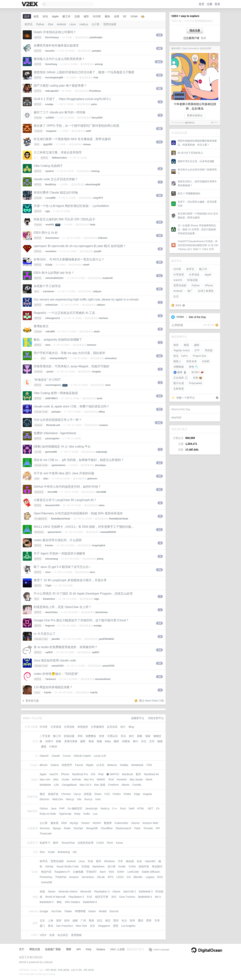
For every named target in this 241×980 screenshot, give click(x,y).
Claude (38, 118)
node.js (84, 24)
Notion (92, 911)
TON (149, 765)
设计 (123, 727)
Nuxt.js (88, 799)
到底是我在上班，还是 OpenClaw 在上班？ (63, 607)
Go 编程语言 (41, 519)
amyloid (176, 417)
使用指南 (76, 935)
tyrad (99, 398)
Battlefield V (47, 902)
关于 (22, 949)
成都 (75, 921)
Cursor (67, 756)
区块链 (86, 866)
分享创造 (194, 275)
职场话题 (192, 280)
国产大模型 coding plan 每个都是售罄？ (60, 86)
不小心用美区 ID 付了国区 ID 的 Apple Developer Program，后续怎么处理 (83, 594)
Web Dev (58, 799)
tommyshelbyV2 (58, 358)
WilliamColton (59, 158)
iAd (75, 852)
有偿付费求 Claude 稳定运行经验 (56, 193)
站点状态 (63, 935)
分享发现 (179, 275)
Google (44, 911)
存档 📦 (197, 378)
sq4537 (49, 652)
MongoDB (92, 828)
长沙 (124, 921)
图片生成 (179, 383)
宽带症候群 (180, 285)
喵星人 (177, 361)
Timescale (46, 834)
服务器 (55, 823)
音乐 (123, 736)
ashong (99, 64)
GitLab (101, 877)
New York (81, 926)
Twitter (68, 911)
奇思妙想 (83, 727)
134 (159, 423)
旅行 (132, 736)
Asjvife (47, 692)
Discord (114, 911)
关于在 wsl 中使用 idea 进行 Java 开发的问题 (64, 473)
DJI (129, 877)
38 (159, 129)
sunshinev (51, 251)
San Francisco (64, 926)
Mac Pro (89, 779)
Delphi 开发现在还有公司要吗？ (55, 32)
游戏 (42, 892)
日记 (144, 741)
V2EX (43, 935)
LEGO (120, 877)
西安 (116, 921)
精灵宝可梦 (102, 897)
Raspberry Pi (62, 872)
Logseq (150, 877)
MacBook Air (152, 774)
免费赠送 (91, 736)
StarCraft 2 (130, 892)
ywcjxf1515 (58, 666)
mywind (50, 171)
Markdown (99, 866)
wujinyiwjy (102, 452)
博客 (69, 949)
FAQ (89, 949)
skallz (97, 332)
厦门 (42, 926)
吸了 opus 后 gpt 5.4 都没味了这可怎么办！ (63, 567)
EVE (89, 897)
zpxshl (50, 372)
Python (196, 285)
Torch (110, 843)
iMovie (126, 785)
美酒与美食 (71, 741)
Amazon (74, 877)
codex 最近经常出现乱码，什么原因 (58, 540)
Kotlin (87, 814)
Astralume (49, 291)
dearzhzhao (52, 612)
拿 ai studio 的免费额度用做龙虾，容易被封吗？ (66, 647)
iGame (116, 892)
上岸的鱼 (177, 325)
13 (159, 222)
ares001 (50, 225)
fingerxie (50, 626)
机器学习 (45, 843)
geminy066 (51, 452)
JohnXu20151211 (54, 278)
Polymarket (196, 383)
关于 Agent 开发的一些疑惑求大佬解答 (59, 553)
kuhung (95, 171)
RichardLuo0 (53, 425)
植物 (160, 741)
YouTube (56, 911)
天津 (157, 921)
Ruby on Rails (48, 814)
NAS (37, 144)
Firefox (117, 794)
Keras (119, 843)
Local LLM (100, 756)
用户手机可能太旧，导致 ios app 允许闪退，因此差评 (69, 353)
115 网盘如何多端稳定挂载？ (53, 687)
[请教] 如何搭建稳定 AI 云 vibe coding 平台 (62, 447)
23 (159, 396)
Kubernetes (121, 823)
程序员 (190, 269)
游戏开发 (144, 866)
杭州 (67, 921)
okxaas (87, 144)
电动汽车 (46, 872)
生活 (176, 296)
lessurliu (50, 51)
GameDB (47, 882)
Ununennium (52, 238)
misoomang (52, 559)
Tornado (148, 828)
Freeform (113, 785)
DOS (160, 877)
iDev (51, 24)
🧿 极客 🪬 (180, 372)
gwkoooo (92, 479)
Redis (67, 828)
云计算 (95, 24)
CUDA (100, 843)
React (98, 794)
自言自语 (112, 727)
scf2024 (50, 118)
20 (159, 663)
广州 (83, 921)
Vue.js (77, 794)
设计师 (111, 866)
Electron (44, 799)
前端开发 (53, 794)
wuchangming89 (54, 78)
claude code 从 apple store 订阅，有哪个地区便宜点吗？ (72, 406)
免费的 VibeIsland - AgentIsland (55, 433)
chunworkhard (103, 679)
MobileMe (45, 785)
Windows (39, 532)
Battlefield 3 (146, 892)
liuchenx (103, 318)
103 (159, 62)
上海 (51, 921)
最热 (107, 16)
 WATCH (113, 774)
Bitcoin (44, 765)
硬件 (99, 861)
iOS (93, 774)
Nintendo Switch (68, 892)
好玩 (45, 16)
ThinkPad (61, 877)
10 (159, 463)
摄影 (83, 741)
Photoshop (46, 877)
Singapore (104, 926)
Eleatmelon (49, 599)
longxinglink (99, 545)
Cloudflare (107, 828)
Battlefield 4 (145, 897)
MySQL (74, 823)
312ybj (49, 265)
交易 (77, 16)
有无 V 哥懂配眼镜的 (189, 193)
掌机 (59, 902)
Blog (131, 727)
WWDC (101, 779)
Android (178, 291)
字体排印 (91, 872)
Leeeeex (103, 425)
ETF (197, 350)
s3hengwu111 (53, 318)
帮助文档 (35, 949)
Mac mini (45, 779)
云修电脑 (78, 872)
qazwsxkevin (59, 465)
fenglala (96, 372)
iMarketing (64, 852)
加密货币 (67, 765)
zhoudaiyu (100, 465)
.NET (150, 808)
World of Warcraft (55, 897)
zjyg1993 (48, 144)
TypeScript (65, 814)
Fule (96, 78)
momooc (92, 345)
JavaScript (91, 808)
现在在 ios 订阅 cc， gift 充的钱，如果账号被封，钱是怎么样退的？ (79, 460)
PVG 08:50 (64, 970)
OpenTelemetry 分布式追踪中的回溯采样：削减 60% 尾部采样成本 (78, 513)
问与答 (177, 269)
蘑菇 (44, 747)
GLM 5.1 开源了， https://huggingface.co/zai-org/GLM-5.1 (72, 99)
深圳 (59, 921)
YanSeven (51, 679)
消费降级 (179, 367)
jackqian (97, 51)
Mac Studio (136, 779)
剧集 (59, 741)
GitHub (49, 866)
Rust (123, 808)
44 (159, 48)
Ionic (98, 799)
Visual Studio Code (68, 866)
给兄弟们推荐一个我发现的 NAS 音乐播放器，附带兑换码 (72, 139)
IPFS (111, 877)
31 (159, 490)
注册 (209, 4)
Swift (131, 808)
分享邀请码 (97, 727)
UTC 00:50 (51, 970)
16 (159, 236)
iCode (51, 852)
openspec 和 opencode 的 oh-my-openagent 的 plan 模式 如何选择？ (80, 246)
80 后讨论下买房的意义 (190, 153)
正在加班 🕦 (181, 378)
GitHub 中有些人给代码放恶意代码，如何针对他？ (67, 487)
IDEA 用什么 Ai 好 (46, 233)
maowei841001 (108, 532)
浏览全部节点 (156, 718)
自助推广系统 (53, 949)
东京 (92, 926)
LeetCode (133, 872)
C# (158, 808)
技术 (27, 16)
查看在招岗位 (195, 115)
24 (159, 623)
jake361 (56, 639)
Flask (137, 828)
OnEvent (103, 238)
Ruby (77, 814)
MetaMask (137, 765)
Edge (137, 794)
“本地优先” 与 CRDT (47, 380)
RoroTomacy (52, 37)
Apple (208, 275)
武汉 (100, 921)
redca (102, 505)
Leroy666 (51, 198)
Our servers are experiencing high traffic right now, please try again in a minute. (86, 299)
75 (159, 570)
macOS (178, 280)
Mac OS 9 (85, 785)
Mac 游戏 (100, 785)
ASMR (206, 361)
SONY (121, 872)
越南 (197, 345)
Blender (138, 877)
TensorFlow (68, 843)
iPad (101, 774)
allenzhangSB (93, 185)
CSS (107, 794)
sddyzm (97, 291)
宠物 (99, 741)
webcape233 (52, 91)
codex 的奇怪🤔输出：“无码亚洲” (56, 674)
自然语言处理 (86, 843)
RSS (178, 305)
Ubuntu (135, 823)
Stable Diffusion (151, 872)
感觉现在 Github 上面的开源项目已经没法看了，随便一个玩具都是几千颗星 (84, 72)
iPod (111, 779)
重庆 (141, 921)
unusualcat (110, 358)
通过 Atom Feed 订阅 (151, 701)
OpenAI (44, 756)
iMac (56, 779)
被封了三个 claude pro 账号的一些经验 (60, 112)
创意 (36, 16)
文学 (152, 741)
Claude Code (41, 412)
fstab (93, 225)
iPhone (209, 285)
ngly (48, 211)
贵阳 (116, 926)
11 (159, 276)
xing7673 (98, 198)
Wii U (158, 897)
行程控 (53, 747)
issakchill (108, 278)
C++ (115, 808)
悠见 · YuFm (180, 356)
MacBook (127, 774)
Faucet (79, 765)
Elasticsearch (123, 828)
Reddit (103, 911)
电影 (148, 736)
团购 (140, 736)
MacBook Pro (80, 774)
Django (57, 828)
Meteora (112, 765)
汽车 (120, 861)
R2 (125, 16)
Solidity (124, 765)
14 (159, 35)
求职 (80, 736)
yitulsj (100, 559)
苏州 (132, 921)
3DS (114, 897)
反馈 (52, 935)
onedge (49, 104)
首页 (202, 4)
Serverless (88, 877)
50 (159, 88)
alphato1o (190, 123)
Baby (108, 741)
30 (159, 677)
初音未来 (192, 361)
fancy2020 (97, 118)
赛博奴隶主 (41, 326)
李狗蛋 (209, 350)
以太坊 (100, 765)
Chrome (66, 794)
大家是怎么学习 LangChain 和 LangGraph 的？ (65, 500)
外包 (90, 861)
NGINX (97, 823)
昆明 (149, 921)
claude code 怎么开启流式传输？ (56, 179)
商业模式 (157, 866)
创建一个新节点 (186, 398)
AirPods (76, 779)
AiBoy (102, 412)
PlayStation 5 (76, 897)
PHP (62, 808)
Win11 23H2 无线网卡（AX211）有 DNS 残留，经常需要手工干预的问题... (84, 527)
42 (159, 356)
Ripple (90, 765)
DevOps (78, 828)
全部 (117, 16)
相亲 (176, 345)
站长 (139, 861)
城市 (86, 16)
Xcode (65, 779)
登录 (217, 4)
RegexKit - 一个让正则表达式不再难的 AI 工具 (64, 313)
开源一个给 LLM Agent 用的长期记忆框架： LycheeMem (71, 206)
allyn (46, 479)
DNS (64, 823)
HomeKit (122, 779)
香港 (91, 921)
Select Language (159, 949)
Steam (52, 892)
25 (159, 476)
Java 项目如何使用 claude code (55, 660)
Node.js (105, 808)
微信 (42, 794)
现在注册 (195, 31)
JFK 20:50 (89, 970)
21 (159, 409)
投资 (102, 736)
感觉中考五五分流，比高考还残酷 (196, 161)
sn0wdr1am (52, 305)
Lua (95, 814)
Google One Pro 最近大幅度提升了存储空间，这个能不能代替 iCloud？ (81, 620)
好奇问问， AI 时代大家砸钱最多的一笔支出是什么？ (69, 259)
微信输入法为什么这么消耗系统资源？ (59, 59)
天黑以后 (112, 736)
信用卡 (49, 741)
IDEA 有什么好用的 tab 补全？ (54, 273)
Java (37, 479)
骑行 (136, 741)
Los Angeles (128, 926)
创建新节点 (138, 718)
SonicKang (51, 64)
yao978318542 (106, 639)
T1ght (48, 586)
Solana (55, 765)
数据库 (108, 823)
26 (159, 262)
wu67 (89, 131)
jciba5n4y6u (96, 37)
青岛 (51, 926)
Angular (148, 794)
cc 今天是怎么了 (45, 634)
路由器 (130, 861)
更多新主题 (32, 701)
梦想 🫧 (194, 367)
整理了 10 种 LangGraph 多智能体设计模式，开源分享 (70, 580)
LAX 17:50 (76, 970)
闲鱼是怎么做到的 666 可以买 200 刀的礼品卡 (64, 219)
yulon (94, 104)
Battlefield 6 (90, 902)
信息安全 (39, 492)
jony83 (98, 251)
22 (159, 75)
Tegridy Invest (181, 350)
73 (159, 142)
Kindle (122, 866)
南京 (108, 921)
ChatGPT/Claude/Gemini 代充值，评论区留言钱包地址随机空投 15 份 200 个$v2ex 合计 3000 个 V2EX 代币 (198, 245)
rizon (108, 385)
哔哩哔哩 (80, 911)
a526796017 (52, 398)
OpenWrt (150, 861)
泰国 (186, 345)
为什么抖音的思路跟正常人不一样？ (58, 420)
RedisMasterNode (61, 519)
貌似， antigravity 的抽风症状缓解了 (58, 340)
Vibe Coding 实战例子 (48, 166)
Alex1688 (52, 492)
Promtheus (95, 91)
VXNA (180, 317)
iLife (56, 785)
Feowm (49, 545)
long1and (51, 131)
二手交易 (45, 736)
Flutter (127, 794)
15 (159, 289)
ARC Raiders (73, 902)
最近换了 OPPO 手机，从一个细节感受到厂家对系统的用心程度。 (78, 126)
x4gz (97, 599)
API (158, 828)
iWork (149, 779)
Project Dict (199, 356)
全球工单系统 (206, 291)
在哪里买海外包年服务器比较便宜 (56, 45)
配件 (139, 774)
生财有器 (179, 389)
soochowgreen (53, 385)
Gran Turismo (127, 897)
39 (159, 195)
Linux (73, 24)
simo (48, 345)
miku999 (50, 332)
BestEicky (51, 185)
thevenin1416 (52, 505)
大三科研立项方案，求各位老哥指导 (58, 152)
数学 (56, 843)
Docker (86, 823)
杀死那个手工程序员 (47, 286)
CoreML (137, 785)
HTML (141, 808)
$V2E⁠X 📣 (198, 372)
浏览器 (88, 794)
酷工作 (203, 269)
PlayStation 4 (102, 892)
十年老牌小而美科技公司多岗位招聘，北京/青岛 (195, 106)
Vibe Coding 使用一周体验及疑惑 (56, 393)
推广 (190, 291)
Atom (103, 872)
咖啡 (116, 741)
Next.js (70, 799)
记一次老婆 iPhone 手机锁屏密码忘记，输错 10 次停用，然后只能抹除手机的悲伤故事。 (197, 229)
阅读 (91, 741)
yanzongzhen (52, 439)
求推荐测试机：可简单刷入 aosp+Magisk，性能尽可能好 (72, 366)
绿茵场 (126, 741)
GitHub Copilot (82, 756)
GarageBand (69, 785)
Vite (79, 799)
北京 (42, 921)
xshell (86, 265)
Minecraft (86, 892)
